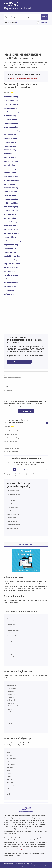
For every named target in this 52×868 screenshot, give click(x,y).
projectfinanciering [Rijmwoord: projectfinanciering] (10, 445)
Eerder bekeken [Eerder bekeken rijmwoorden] (10, 22)
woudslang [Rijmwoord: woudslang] (10, 639)
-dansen (9, 779)
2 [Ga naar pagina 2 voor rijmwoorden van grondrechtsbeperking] (18, 469)
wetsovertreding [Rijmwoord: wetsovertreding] (10, 279)
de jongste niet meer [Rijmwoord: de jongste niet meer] (14, 654)
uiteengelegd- (11, 688)
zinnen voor (24, 78)
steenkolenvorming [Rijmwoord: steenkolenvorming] (11, 226)
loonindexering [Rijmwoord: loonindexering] (10, 184)
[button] (47, 423)
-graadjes (10, 791)
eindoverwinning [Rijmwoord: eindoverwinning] (10, 138)
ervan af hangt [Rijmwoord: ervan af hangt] (12, 624)
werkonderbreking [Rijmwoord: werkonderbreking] (11, 271)
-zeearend (10, 782)
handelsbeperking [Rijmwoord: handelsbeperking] (13, 514)
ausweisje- (10, 694)
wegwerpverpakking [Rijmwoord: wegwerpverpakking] (12, 264)
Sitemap (27, 866)
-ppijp (9, 770)
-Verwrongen (11, 785)
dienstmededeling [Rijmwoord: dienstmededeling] (11, 127)
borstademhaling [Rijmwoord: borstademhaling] (10, 108)
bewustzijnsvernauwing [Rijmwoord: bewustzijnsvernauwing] (12, 431)
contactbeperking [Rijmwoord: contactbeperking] (13, 504)
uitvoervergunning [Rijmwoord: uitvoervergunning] (11, 252)
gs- (8, 715)
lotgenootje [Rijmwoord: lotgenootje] (11, 621)
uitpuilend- (10, 709)
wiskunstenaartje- (13, 718)
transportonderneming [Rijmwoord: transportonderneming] (12, 448)
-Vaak (9, 776)
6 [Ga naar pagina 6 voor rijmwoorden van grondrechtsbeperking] (31, 469)
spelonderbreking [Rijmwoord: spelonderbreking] (11, 222)
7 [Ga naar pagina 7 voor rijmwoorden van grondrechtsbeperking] (34, 469)
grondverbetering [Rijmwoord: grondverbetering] (13, 511)
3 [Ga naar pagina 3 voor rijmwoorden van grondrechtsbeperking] (21, 469)
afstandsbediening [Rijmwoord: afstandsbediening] (11, 97)
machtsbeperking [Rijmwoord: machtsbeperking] (13, 521)
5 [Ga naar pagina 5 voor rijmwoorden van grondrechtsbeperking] (28, 469)
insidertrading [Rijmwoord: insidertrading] (9, 165)
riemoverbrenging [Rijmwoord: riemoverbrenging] (11, 207)
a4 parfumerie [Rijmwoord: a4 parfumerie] (11, 642)
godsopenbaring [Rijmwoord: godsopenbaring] (10, 142)
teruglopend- (11, 712)
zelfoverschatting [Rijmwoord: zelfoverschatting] (11, 286)
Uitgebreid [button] (44, 23)
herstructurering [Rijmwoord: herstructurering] (10, 146)
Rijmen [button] (45, 17)
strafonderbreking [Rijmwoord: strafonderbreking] (11, 230)
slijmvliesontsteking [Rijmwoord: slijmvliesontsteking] (11, 214)
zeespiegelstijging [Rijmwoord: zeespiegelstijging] (11, 283)
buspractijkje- (11, 703)
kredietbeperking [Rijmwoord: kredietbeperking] (12, 518)
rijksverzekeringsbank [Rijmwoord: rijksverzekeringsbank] (14, 636)
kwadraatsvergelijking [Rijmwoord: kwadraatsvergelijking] (12, 438)
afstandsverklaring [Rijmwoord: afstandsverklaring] (11, 104)
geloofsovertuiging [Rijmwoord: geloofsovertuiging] (10, 434)
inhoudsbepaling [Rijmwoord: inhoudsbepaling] (10, 157)
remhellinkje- (11, 724)
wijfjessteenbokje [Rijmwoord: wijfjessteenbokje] (12, 645)
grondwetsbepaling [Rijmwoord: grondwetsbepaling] (13, 494)
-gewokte (10, 767)
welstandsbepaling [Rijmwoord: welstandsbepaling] (11, 267)
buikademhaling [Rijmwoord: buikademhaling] (10, 116)
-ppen (9, 752)
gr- (5, 382)
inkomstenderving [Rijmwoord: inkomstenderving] (11, 161)
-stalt (8, 794)
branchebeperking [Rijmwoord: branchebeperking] (13, 500)
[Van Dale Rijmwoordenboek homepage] (12, 4)
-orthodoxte (11, 758)
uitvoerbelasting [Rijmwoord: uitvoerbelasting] (10, 248)
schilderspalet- (12, 700)
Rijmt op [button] (8, 17)
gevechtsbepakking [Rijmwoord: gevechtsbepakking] (13, 507)
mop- (8, 721)
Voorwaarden (43, 866)
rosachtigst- (11, 685)
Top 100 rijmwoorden (26, 544)
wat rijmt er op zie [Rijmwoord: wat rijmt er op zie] (13, 627)
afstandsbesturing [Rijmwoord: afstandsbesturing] (11, 100)
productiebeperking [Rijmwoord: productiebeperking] (13, 525)
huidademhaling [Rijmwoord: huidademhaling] (10, 150)
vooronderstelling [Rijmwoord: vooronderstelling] (11, 260)
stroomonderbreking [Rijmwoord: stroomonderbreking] (12, 233)
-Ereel (9, 755)
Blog (21, 866)
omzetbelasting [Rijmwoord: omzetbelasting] (10, 195)
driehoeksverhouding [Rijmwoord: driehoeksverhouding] (12, 131)
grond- (6, 386)
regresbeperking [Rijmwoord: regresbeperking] (12, 528)
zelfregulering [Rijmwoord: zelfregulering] (9, 294)
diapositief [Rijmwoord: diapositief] (10, 657)
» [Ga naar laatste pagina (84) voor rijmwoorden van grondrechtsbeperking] (46, 469)
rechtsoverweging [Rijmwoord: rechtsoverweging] (11, 199)
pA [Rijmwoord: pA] (8, 618)
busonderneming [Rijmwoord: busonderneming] (10, 119)
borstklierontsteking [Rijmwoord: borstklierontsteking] (12, 112)
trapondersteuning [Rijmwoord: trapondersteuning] (11, 245)
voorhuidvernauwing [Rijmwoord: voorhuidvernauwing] (12, 256)
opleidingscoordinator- (14, 706)
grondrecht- (8, 390)
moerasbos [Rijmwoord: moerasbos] (10, 660)
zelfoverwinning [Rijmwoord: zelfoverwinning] (10, 290)
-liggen (9, 773)
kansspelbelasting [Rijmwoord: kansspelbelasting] (11, 176)
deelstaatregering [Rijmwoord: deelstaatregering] (11, 123)
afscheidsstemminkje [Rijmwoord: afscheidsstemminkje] (14, 651)
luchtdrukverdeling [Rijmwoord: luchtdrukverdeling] (11, 188)
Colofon (34, 866)
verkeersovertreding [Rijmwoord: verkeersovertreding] (11, 452)
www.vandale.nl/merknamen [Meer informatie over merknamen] (21, 849)
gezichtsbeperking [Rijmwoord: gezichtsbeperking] (13, 491)
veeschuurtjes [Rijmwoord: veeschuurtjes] (11, 648)
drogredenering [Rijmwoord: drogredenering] (10, 135)
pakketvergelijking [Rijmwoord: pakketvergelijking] (10, 441)
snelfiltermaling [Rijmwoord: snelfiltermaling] (10, 218)
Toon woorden (26, 411)
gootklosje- (10, 697)
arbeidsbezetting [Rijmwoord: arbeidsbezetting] (12, 630)
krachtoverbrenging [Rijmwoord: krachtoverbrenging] (12, 180)
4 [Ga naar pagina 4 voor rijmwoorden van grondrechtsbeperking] (24, 469)
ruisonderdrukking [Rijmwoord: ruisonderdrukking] (11, 210)
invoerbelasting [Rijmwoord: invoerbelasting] (10, 169)
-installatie (10, 764)
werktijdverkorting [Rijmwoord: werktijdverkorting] (11, 275)
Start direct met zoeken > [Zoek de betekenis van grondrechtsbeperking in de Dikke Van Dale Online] (19, 362)
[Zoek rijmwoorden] (23, 17)
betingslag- (11, 691)
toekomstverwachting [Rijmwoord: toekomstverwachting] (12, 241)
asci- (8, 727)
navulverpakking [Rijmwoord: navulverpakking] (10, 192)
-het (8, 788)
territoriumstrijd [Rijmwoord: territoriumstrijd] (12, 633)
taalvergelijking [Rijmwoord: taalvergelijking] (10, 237)
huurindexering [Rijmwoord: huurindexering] (10, 154)
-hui (8, 761)
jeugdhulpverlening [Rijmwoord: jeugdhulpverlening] (11, 173)
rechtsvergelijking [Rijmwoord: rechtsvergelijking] (11, 203)
